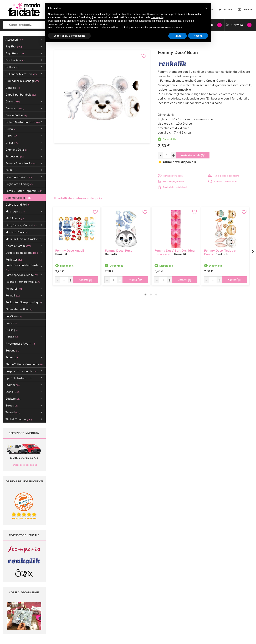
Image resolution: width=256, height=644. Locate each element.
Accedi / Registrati (118, 612)
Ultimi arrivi (115, 598)
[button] (206, 8)
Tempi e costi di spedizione (224, 176)
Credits (175, 639)
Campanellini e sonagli (22, 81)
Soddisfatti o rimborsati (222, 181)
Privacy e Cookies (160, 612)
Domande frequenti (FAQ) (164, 598)
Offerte (113, 602)
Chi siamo (228, 9)
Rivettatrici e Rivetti (20, 344)
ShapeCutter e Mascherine (24, 364)
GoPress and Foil (18, 205)
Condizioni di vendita (162, 608)
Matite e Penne (17, 232)
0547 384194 (78, 610)
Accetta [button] (198, 36)
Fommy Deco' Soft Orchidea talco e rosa (175, 252)
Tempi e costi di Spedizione (165, 605)
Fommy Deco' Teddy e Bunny (220, 252)
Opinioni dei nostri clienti (172, 187)
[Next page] (253, 251)
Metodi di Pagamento (162, 602)
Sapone (12, 350)
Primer (11, 323)
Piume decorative (19, 309)
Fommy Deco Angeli (70, 251)
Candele (13, 88)
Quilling (12, 330)
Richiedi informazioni (170, 176)
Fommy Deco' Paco (119, 251)
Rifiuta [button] (178, 36)
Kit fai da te (15, 218)
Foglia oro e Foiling (19, 184)
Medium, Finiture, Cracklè (24, 239)
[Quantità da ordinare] (167, 155)
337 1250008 (78, 620)
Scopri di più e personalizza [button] (69, 36)
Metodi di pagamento (171, 181)
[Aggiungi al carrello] (193, 155)
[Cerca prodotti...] (32, 25)
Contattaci (248, 9)
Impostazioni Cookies (162, 615)
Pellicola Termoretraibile (23, 282)
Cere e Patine (16, 115)
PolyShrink (14, 316)
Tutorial (113, 605)
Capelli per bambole (21, 95)
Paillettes (14, 260)
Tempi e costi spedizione (24, 465)
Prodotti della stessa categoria (78, 198)
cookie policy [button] (158, 17)
